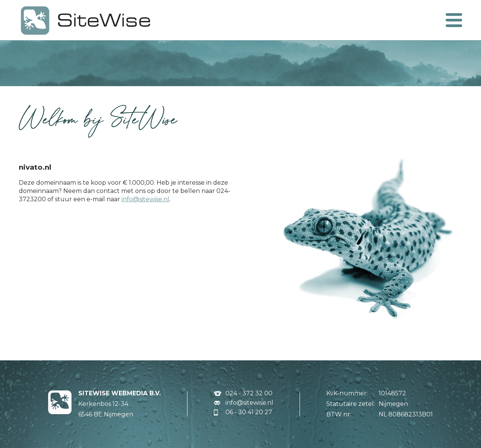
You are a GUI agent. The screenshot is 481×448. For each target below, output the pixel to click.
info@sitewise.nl (145, 199)
